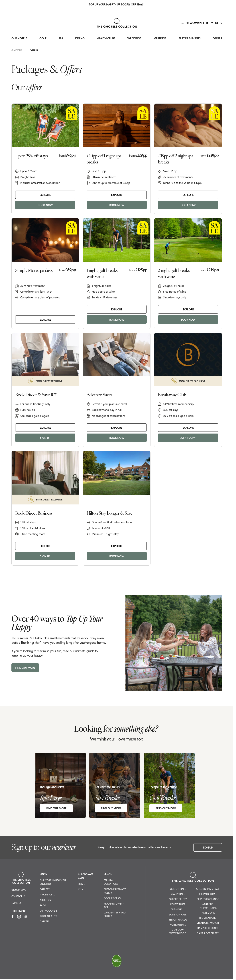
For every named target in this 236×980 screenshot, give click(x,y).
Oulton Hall (178, 889)
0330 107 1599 (19, 890)
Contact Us (18, 896)
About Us (45, 900)
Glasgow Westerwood (178, 931)
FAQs (43, 905)
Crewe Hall (178, 909)
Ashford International (208, 906)
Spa (61, 38)
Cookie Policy (112, 898)
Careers (45, 921)
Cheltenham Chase (208, 889)
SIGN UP (45, 438)
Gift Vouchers (49, 911)
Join (81, 889)
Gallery (45, 889)
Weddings (134, 38)
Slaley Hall (178, 894)
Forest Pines (178, 904)
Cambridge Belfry (208, 933)
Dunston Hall (178, 915)
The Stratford (208, 918)
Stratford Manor (208, 923)
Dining (80, 38)
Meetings (160, 38)
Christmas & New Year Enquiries (53, 882)
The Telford (208, 913)
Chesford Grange (208, 899)
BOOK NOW (45, 205)
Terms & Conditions (111, 882)
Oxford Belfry (178, 899)
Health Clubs (106, 38)
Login (82, 884)
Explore (45, 195)
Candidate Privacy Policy (115, 914)
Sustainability (48, 916)
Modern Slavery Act (114, 905)
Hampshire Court (208, 928)
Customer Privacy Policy (115, 891)
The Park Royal (208, 894)
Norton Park (178, 925)
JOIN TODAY (188, 438)
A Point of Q (47, 895)
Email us (16, 903)
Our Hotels (19, 38)
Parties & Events (190, 38)
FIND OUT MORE (25, 668)
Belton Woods (178, 920)
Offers (217, 38)
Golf (43, 38)
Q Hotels (17, 50)
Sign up (208, 847)
